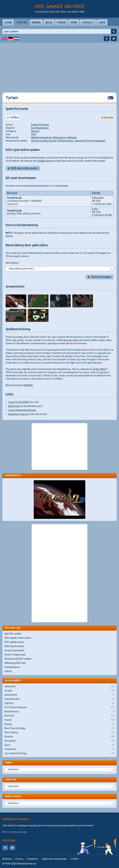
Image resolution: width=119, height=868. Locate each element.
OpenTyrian (14, 406)
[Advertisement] (59, 65)
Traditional (59, 749)
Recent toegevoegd (15, 655)
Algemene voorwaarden (55, 859)
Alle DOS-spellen (13, 634)
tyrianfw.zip (14, 198)
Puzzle (59, 720)
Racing (59, 724)
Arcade (59, 691)
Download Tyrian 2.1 (18, 414)
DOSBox (15, 117)
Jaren (8, 763)
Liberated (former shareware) (90, 141)
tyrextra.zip (14, 210)
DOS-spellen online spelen (18, 638)
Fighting (59, 703)
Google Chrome (45, 161)
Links (102, 22)
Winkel (36, 22)
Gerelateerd (13, 796)
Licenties (10, 779)
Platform (59, 716)
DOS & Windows (66, 141)
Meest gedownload (14, 646)
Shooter (35, 131)
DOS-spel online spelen (25, 168)
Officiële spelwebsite (42, 138)
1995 (34, 134)
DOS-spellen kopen (14, 642)
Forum (61, 22)
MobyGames (60, 138)
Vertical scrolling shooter (44, 141)
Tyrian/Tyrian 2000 (18, 402)
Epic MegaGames (40, 128)
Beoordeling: (13, 263)
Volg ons (9, 840)
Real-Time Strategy (59, 728)
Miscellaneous (59, 712)
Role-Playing (59, 733)
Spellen (22, 22)
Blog (49, 22)
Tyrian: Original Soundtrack (22, 410)
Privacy (19, 859)
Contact (88, 22)
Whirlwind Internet (27, 864)
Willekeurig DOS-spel (15, 663)
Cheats (8, 671)
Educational (59, 695)
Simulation (59, 741)
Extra (95, 209)
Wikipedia (72, 138)
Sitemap (7, 859)
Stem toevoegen (101, 277)
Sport (59, 745)
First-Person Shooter (59, 707)
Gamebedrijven (12, 667)
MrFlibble (28, 385)
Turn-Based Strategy (59, 753)
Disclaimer (33, 859)
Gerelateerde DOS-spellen (18, 659)
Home (8, 22)
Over (74, 22)
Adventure (59, 687)
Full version (98, 198)
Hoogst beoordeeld (14, 650)
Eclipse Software (40, 125)
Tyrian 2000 (99, 369)
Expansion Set (59, 699)
